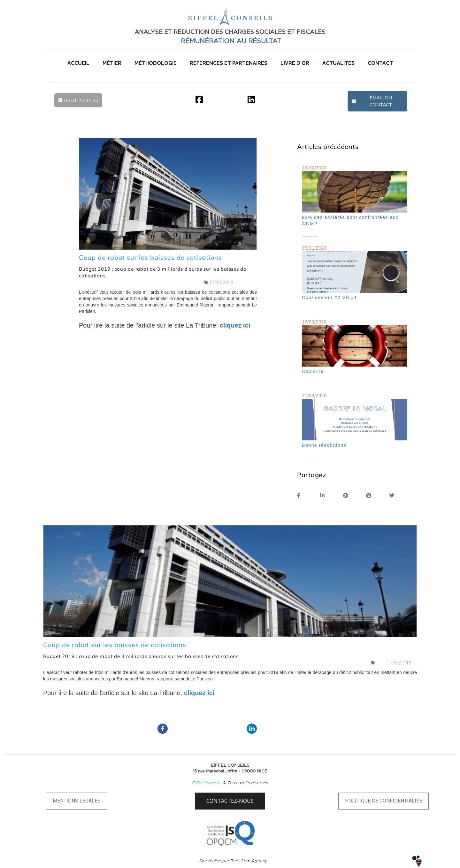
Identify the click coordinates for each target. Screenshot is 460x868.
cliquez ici (235, 325)
